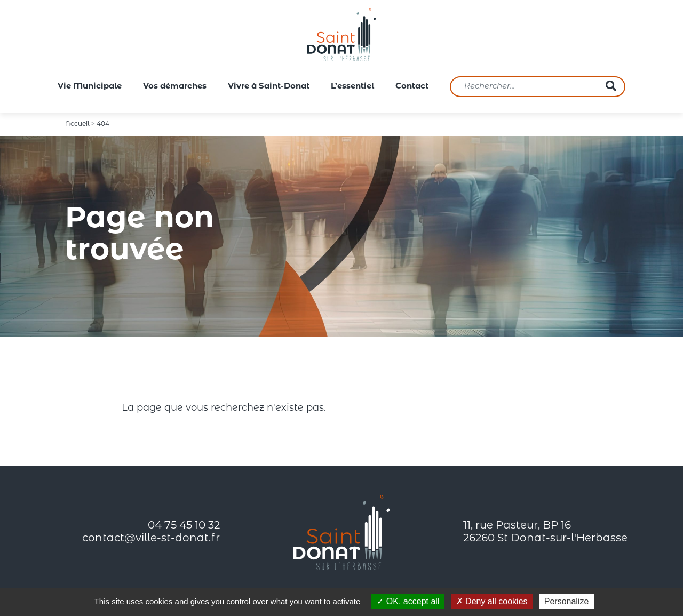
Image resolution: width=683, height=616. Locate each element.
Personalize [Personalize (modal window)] (567, 601)
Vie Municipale (90, 87)
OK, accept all (408, 601)
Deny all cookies (492, 601)
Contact (412, 87)
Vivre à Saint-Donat (269, 87)
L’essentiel (352, 87)
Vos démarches (175, 87)
